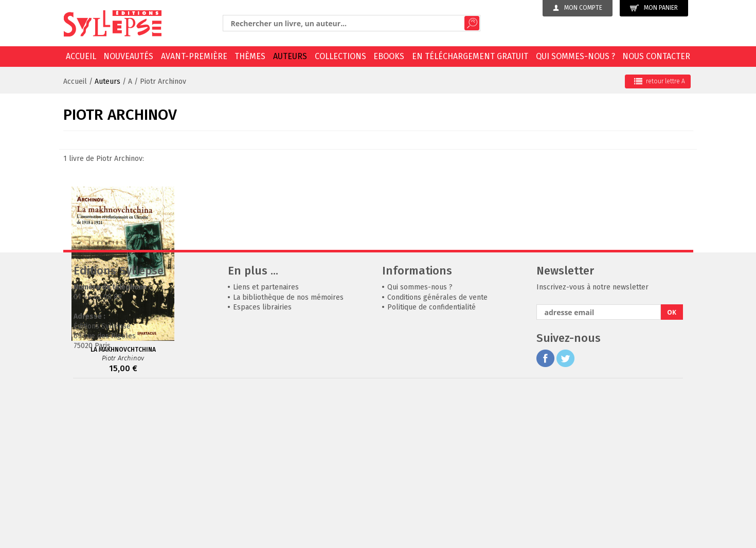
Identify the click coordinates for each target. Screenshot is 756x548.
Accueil (81, 56)
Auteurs (290, 56)
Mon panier (654, 8)
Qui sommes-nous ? (575, 56)
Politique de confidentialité (431, 461)
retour (660, 81)
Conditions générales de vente (437, 452)
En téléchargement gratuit (470, 56)
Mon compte (578, 8)
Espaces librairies (262, 461)
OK (672, 467)
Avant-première (194, 56)
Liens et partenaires (266, 441)
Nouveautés (128, 56)
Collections (340, 56)
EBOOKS (389, 56)
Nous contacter (656, 56)
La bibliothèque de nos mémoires (288, 452)
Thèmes (250, 56)
